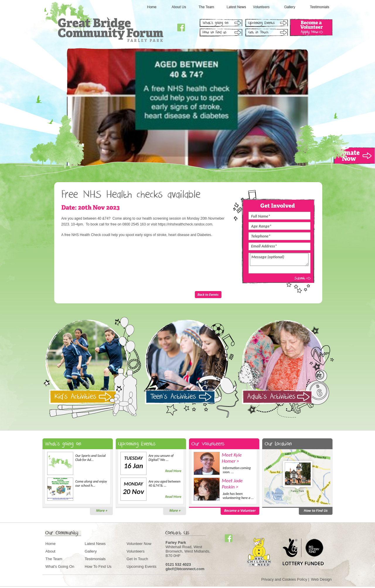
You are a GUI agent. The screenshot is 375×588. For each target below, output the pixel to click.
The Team (54, 559)
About (50, 551)
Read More (173, 471)
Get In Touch (137, 559)
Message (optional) (279, 259)
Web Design (321, 579)
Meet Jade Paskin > (232, 484)
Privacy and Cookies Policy (284, 579)
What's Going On (60, 566)
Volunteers (135, 551)
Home (51, 544)
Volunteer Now (139, 544)
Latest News (95, 544)
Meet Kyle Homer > (232, 458)
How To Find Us (98, 566)
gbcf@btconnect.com (185, 569)
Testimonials (95, 559)
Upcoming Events (142, 566)
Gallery (91, 551)
